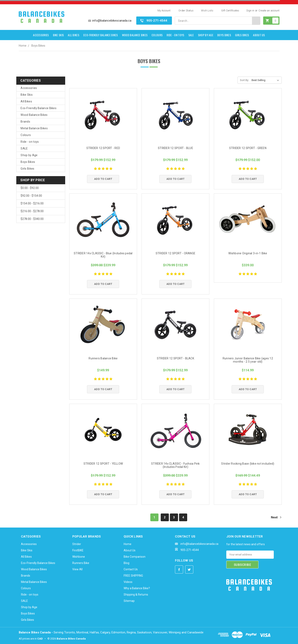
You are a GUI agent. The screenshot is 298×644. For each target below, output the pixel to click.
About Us (259, 35)
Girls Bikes (242, 35)
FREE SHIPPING (133, 576)
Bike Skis (58, 35)
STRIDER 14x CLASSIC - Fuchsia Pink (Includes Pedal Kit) (175, 465)
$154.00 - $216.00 (32, 203)
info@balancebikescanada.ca (112, 21)
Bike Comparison (135, 557)
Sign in (250, 10)
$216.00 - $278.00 (32, 211)
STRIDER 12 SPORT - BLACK (175, 358)
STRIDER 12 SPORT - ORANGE (175, 253)
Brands (25, 122)
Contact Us (131, 569)
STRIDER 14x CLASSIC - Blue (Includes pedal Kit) (103, 255)
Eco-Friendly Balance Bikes (101, 35)
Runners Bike (81, 563)
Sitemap (129, 601)
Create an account (269, 10)
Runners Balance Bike (103, 358)
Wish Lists (207, 10)
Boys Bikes (224, 35)
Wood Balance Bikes (135, 35)
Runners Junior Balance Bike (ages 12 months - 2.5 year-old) (248, 360)
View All (77, 569)
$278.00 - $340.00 (32, 219)
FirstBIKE (78, 550)
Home (23, 46)
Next (276, 517)
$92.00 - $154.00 (31, 196)
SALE (191, 35)
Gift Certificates (230, 10)
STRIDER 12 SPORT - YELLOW (103, 464)
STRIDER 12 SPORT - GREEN (248, 148)
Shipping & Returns (136, 595)
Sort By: (244, 80)
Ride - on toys (175, 35)
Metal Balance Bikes (34, 128)
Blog (126, 563)
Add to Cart (103, 179)
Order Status (186, 10)
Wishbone (79, 557)
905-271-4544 (157, 21)
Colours (157, 35)
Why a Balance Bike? (137, 588)
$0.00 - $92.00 (30, 188)
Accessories (41, 35)
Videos (128, 582)
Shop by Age (206, 35)
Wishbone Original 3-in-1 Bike (248, 253)
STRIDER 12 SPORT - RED (103, 148)
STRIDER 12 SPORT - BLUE (175, 148)
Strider (77, 544)
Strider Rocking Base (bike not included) (248, 464)
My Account (164, 10)
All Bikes (74, 35)
